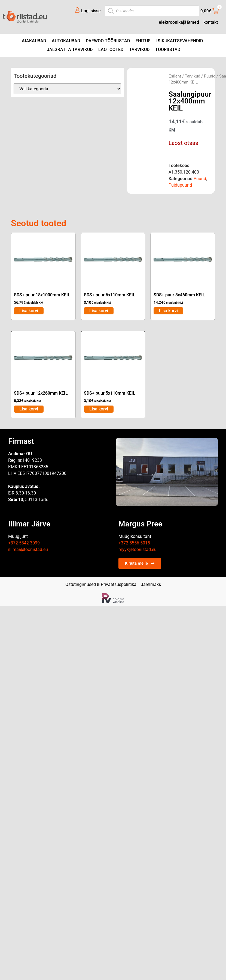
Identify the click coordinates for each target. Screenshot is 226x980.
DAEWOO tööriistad (108, 41)
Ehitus (143, 41)
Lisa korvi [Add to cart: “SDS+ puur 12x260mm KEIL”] (29, 409)
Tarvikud (139, 50)
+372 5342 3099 (24, 543)
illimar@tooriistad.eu (28, 549)
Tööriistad (168, 50)
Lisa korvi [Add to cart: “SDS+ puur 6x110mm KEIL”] (99, 311)
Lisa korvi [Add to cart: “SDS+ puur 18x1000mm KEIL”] (29, 311)
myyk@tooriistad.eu (138, 549)
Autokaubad (66, 41)
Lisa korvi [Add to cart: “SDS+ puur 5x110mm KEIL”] (99, 409)
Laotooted (111, 50)
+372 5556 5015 (134, 543)
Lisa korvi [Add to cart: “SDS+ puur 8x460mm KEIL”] (168, 311)
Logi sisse (91, 11)
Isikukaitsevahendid (180, 41)
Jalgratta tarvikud (70, 50)
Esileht (175, 76)
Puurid (210, 76)
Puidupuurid (180, 185)
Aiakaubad (34, 41)
